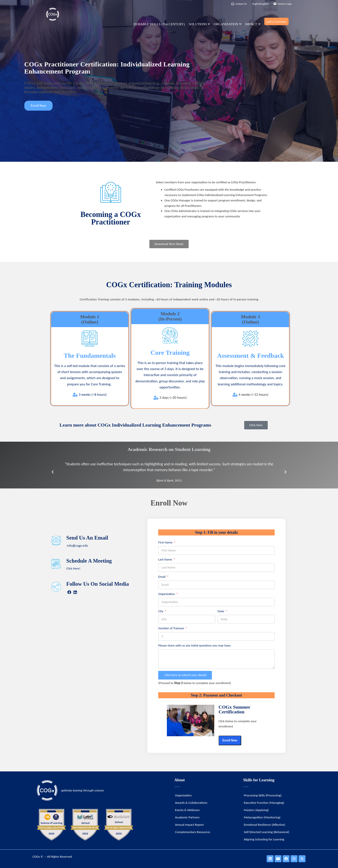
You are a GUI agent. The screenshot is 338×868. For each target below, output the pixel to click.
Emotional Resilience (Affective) (264, 825)
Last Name (165, 559)
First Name (166, 542)
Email (162, 577)
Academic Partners (187, 817)
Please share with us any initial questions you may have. (195, 645)
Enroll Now (230, 740)
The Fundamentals (90, 356)
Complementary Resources (193, 832)
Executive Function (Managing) (264, 803)
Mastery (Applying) (256, 810)
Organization (167, 594)
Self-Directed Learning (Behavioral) (267, 832)
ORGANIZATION (228, 24)
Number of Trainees (171, 628)
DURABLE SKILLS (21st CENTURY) (159, 24)
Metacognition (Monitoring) (262, 817)
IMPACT (253, 24)
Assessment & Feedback (250, 356)
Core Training (170, 352)
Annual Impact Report (189, 825)
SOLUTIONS (199, 24)
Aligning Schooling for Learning (264, 839)
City (161, 611)
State (221, 611)
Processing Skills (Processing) (263, 795)
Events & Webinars (187, 810)
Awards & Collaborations (191, 803)
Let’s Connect (276, 22)
